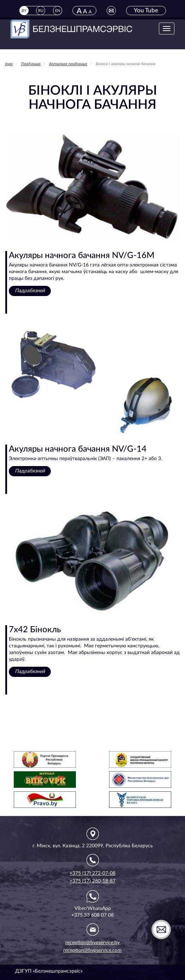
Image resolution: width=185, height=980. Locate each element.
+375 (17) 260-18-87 (92, 881)
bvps (9, 64)
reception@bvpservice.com (92, 950)
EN (58, 11)
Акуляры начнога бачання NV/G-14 (78, 449)
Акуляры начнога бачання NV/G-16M (82, 256)
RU (41, 11)
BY (24, 11)
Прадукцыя (31, 64)
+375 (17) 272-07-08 (92, 873)
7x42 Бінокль (35, 630)
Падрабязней (30, 291)
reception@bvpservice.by (92, 943)
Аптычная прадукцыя (68, 64)
